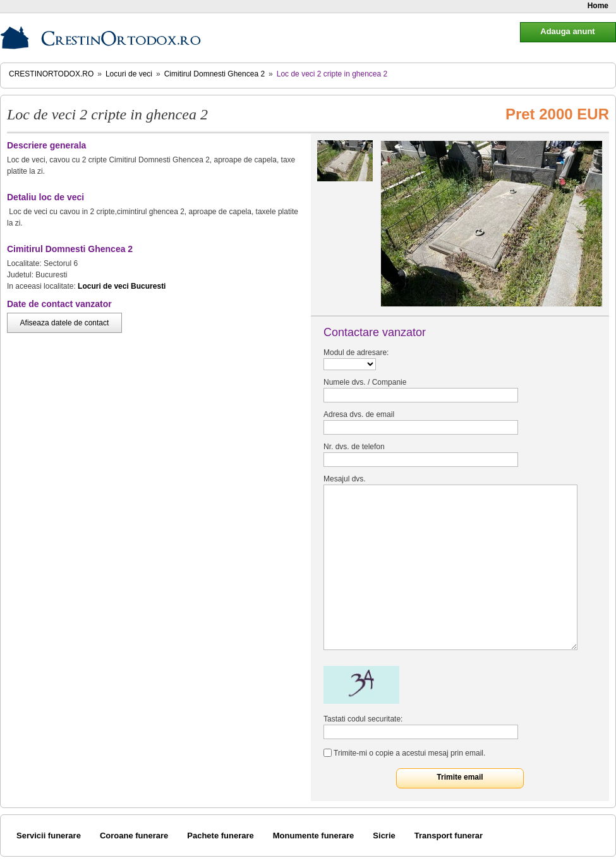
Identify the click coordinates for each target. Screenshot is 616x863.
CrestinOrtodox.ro (51, 74)
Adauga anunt (567, 31)
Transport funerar (449, 836)
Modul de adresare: (356, 353)
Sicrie (384, 836)
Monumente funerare (314, 836)
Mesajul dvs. (345, 479)
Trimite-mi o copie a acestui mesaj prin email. (409, 753)
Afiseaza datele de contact (65, 323)
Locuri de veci (129, 74)
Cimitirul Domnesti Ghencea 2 (214, 74)
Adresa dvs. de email (359, 414)
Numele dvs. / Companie (365, 382)
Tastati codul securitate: (363, 719)
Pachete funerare (220, 836)
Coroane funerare (134, 836)
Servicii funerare (49, 836)
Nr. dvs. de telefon (354, 447)
